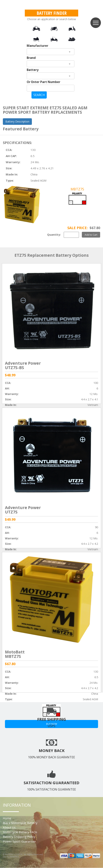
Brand (31, 58)
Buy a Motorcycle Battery (20, 823)
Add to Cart (91, 235)
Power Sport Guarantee (19, 841)
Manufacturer (37, 46)
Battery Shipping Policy (19, 837)
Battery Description (17, 121)
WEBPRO (14, 857)
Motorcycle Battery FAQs (20, 832)
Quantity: (54, 234)
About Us (9, 827)
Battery (33, 70)
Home (7, 818)
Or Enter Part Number (43, 82)
